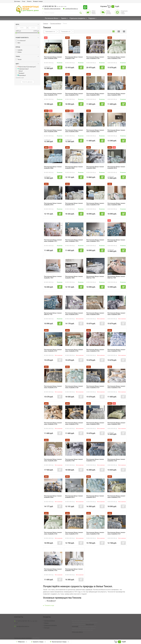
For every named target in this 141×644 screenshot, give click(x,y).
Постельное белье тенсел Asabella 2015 (95, 497)
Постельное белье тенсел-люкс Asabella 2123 (74, 94)
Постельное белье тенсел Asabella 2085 (74, 167)
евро (18, 43)
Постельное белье (51, 18)
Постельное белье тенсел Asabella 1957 (53, 277)
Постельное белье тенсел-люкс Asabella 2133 (95, 350)
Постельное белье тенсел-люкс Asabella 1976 (53, 570)
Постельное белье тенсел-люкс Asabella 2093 (95, 314)
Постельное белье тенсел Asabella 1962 (116, 241)
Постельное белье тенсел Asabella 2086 (53, 167)
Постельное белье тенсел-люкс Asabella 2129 (53, 94)
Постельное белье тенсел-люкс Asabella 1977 (53, 241)
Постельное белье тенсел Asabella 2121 (95, 460)
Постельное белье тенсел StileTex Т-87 (53, 314)
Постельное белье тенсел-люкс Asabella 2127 (95, 387)
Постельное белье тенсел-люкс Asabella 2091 (116, 314)
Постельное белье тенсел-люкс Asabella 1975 (74, 241)
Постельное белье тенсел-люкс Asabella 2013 (74, 314)
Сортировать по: (50, 31)
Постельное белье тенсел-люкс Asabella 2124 (74, 423)
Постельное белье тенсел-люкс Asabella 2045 (53, 131)
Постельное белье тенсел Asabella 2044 (53, 497)
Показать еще (49, 605)
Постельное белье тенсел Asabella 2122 (116, 131)
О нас (24, 1)
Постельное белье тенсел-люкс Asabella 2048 (116, 204)
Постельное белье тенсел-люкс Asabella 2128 (74, 387)
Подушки (92, 18)
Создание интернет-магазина (23, 638)
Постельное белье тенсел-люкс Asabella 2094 (95, 94)
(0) (49, 63)
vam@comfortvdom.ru (71, 9)
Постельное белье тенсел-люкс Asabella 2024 (74, 131)
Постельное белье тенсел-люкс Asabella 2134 (116, 58)
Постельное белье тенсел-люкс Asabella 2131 (53, 387)
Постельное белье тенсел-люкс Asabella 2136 (95, 58)
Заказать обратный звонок (52, 9)
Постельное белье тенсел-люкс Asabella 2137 (53, 350)
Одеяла (64, 18)
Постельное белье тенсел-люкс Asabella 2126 (116, 387)
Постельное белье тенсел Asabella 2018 (116, 167)
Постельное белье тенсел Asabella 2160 (74, 58)
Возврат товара (38, 1)
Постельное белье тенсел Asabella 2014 (74, 204)
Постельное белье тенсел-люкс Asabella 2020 (53, 58)
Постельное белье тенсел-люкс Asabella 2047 (116, 423)
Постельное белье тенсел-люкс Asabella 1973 (95, 241)
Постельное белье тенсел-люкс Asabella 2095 (95, 423)
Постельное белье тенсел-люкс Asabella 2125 (53, 423)
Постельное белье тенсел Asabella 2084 (95, 167)
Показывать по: (66, 31)
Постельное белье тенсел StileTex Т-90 (95, 277)
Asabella (19, 50)
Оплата (29, 1)
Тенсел (19, 59)
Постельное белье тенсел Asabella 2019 (74, 497)
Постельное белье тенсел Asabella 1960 (74, 570)
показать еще (20, 77)
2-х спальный (21, 41)
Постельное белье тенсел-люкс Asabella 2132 (116, 350)
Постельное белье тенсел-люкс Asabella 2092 (116, 94)
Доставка (17, 1)
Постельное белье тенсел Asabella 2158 (74, 460)
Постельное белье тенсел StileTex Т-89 (116, 277)
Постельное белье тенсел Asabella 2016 (53, 204)
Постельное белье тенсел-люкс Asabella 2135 (74, 350)
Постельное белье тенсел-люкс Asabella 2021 (53, 460)
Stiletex (19, 52)
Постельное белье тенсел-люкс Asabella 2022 (95, 131)
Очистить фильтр (27, 82)
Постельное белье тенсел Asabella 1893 (74, 277)
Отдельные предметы (77, 18)
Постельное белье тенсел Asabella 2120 (116, 460)
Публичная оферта (77, 632)
